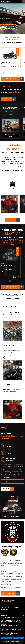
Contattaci (4, 610)
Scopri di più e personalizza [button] (12, 641)
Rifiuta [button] (7, 638)
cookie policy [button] (4, 624)
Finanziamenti (10, 108)
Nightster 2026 (6, 62)
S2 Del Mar (5, 264)
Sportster (3, 64)
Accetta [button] (18, 638)
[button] (4, 73)
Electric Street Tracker (6, 265)
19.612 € (5, 277)
